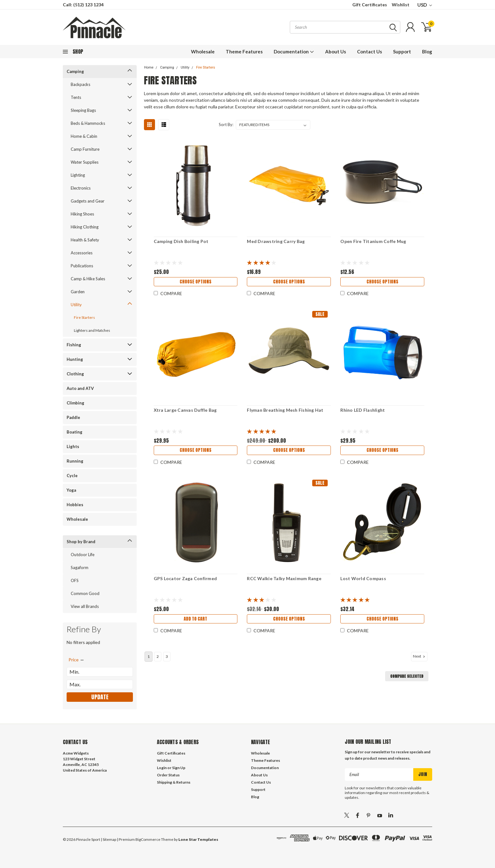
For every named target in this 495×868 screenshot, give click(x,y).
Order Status (168, 775)
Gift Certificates (370, 5)
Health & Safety (85, 240)
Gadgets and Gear (88, 201)
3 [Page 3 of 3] (167, 656)
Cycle (72, 476)
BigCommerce (148, 839)
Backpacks (81, 84)
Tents (76, 97)
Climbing (75, 403)
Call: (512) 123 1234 (83, 5)
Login (162, 768)
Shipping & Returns (174, 782)
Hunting (75, 359)
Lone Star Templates (198, 839)
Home (149, 67)
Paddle (73, 417)
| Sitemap (108, 839)
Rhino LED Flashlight (363, 410)
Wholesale (203, 52)
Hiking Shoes (82, 214)
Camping (75, 71)
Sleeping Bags (83, 110)
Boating (75, 432)
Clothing (75, 374)
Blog (427, 52)
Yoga (71, 490)
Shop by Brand (81, 542)
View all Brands (85, 606)
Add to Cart (195, 619)
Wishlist (401, 5)
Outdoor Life (83, 555)
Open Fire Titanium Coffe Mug (373, 241)
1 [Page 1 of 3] (149, 656)
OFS (75, 580)
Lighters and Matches (92, 330)
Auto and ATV (80, 388)
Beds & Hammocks (88, 123)
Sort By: (226, 124)
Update (100, 697)
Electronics (81, 188)
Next (420, 656)
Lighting (78, 175)
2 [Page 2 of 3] (158, 656)
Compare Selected (407, 676)
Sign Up (179, 768)
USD (425, 5)
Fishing (74, 345)
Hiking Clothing (85, 227)
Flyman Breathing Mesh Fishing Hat (285, 410)
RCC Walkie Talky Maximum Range (284, 578)
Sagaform (80, 568)
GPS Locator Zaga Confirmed (185, 578)
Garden (78, 292)
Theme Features (244, 52)
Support (402, 52)
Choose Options (195, 282)
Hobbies (75, 505)
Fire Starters (84, 317)
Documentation (294, 52)
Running (75, 461)
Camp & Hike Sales (88, 279)
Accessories (82, 253)
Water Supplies (85, 162)
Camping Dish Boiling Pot (181, 241)
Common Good (85, 593)
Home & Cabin (84, 136)
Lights (73, 446)
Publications (82, 266)
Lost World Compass (363, 578)
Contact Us (370, 52)
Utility (76, 305)
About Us (336, 52)
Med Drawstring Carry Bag (276, 241)
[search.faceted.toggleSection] (77, 660)
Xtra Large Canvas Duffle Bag (185, 410)
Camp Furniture (85, 149)
